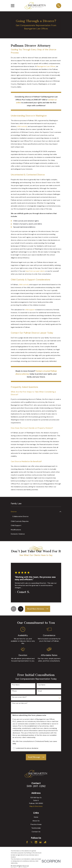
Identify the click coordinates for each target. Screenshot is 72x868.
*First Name (16, 685)
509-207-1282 (36, 786)
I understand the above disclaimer (27, 748)
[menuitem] (35, 512)
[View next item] (21, 609)
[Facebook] (27, 842)
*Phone (14, 691)
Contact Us (36, 832)
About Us (36, 821)
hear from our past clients (35, 271)
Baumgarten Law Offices (46, 66)
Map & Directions (36, 806)
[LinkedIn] (36, 842)
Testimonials (36, 828)
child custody (22, 126)
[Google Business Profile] (40, 842)
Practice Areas (36, 824)
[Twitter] (32, 842)
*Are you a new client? (19, 697)
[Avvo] (45, 842)
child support (30, 310)
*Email (40, 691)
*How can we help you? (20, 703)
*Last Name (41, 685)
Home (36, 817)
